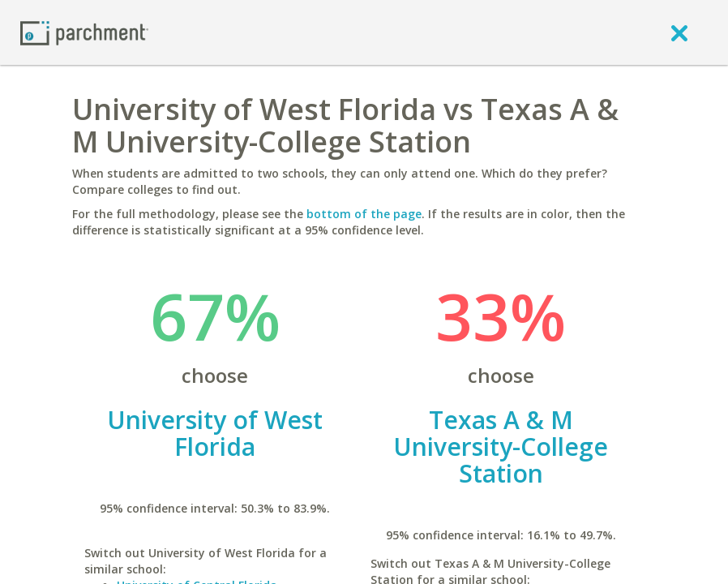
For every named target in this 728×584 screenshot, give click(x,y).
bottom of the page (364, 214)
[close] (679, 32)
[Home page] (84, 32)
